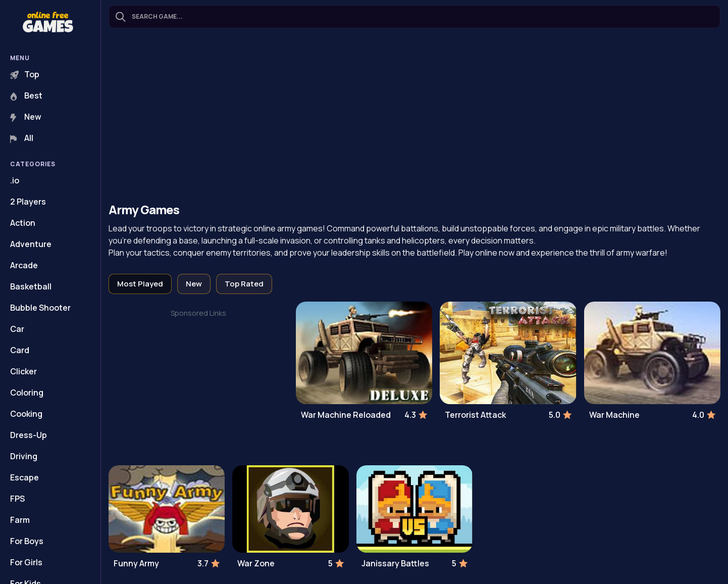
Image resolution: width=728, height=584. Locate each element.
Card (20, 350)
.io (15, 180)
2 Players (28, 202)
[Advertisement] (414, 117)
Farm (20, 520)
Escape (24, 477)
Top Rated (244, 284)
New (26, 117)
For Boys (27, 541)
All (22, 138)
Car (17, 329)
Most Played (140, 284)
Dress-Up (29, 435)
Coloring (27, 393)
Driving (24, 456)
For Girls (26, 562)
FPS (17, 499)
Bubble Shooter (40, 308)
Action (23, 223)
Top (25, 74)
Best (26, 95)
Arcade (24, 265)
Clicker (23, 371)
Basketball (31, 286)
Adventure (31, 244)
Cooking (26, 414)
